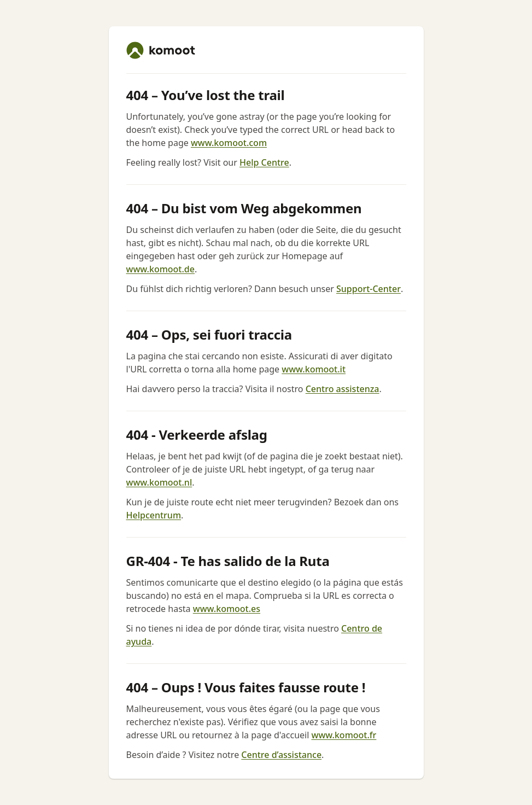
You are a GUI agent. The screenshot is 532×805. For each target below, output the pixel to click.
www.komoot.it (314, 369)
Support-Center (369, 289)
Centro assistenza (343, 389)
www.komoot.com (229, 143)
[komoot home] (161, 50)
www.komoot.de (160, 269)
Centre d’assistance (281, 755)
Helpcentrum (154, 515)
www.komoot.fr (344, 735)
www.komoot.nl (159, 482)
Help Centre (264, 162)
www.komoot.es (227, 609)
